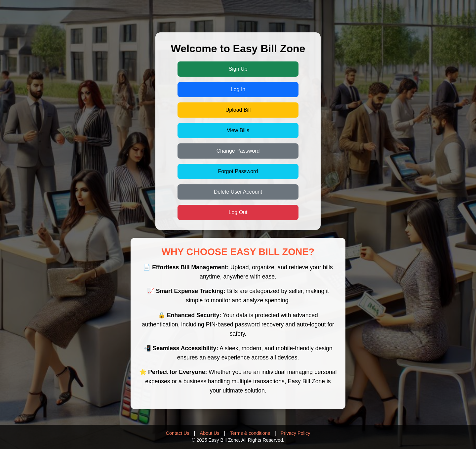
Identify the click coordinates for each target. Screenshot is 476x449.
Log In (238, 89)
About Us (210, 433)
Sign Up (238, 69)
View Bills (238, 130)
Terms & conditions (250, 433)
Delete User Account (238, 192)
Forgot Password (238, 171)
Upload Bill (238, 110)
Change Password (238, 151)
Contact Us (178, 433)
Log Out (238, 212)
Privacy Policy (296, 433)
